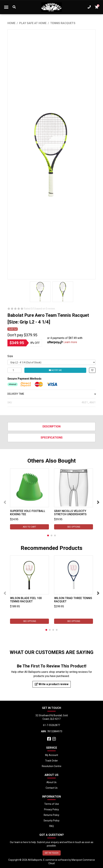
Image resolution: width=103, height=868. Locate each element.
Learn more (70, 342)
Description (51, 426)
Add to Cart (29, 527)
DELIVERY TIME (51, 394)
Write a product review (52, 684)
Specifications (52, 438)
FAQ (51, 826)
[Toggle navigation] (6, 7)
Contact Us (52, 788)
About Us (51, 782)
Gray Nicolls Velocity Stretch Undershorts (70, 513)
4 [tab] (57, 630)
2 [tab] (51, 535)
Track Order (51, 761)
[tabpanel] (29, 499)
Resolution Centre (52, 766)
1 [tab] (48, 535)
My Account (52, 755)
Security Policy (51, 821)
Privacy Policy (51, 809)
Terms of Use (52, 804)
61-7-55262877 (51, 725)
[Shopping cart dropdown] (96, 7)
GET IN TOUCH (52, 853)
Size (10, 356)
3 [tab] (55, 535)
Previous (5, 502)
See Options (74, 527)
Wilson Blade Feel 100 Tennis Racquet (26, 600)
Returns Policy (51, 815)
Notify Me (55, 370)
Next (98, 502)
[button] (92, 370)
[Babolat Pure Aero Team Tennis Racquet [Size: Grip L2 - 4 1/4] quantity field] (15, 370)
